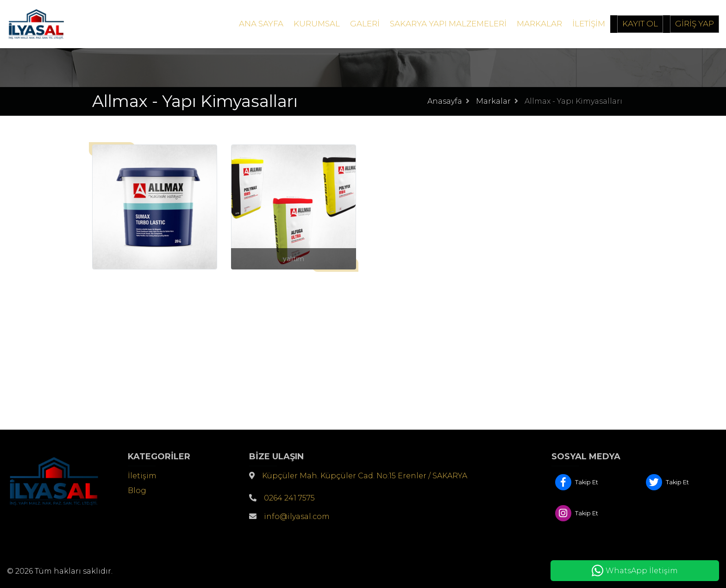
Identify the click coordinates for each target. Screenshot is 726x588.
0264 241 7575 (289, 498)
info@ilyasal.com (297, 516)
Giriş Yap (695, 24)
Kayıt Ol (640, 24)
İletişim (589, 24)
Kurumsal (317, 24)
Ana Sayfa (261, 24)
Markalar (539, 24)
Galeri (365, 24)
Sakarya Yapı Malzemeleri (448, 24)
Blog (137, 491)
